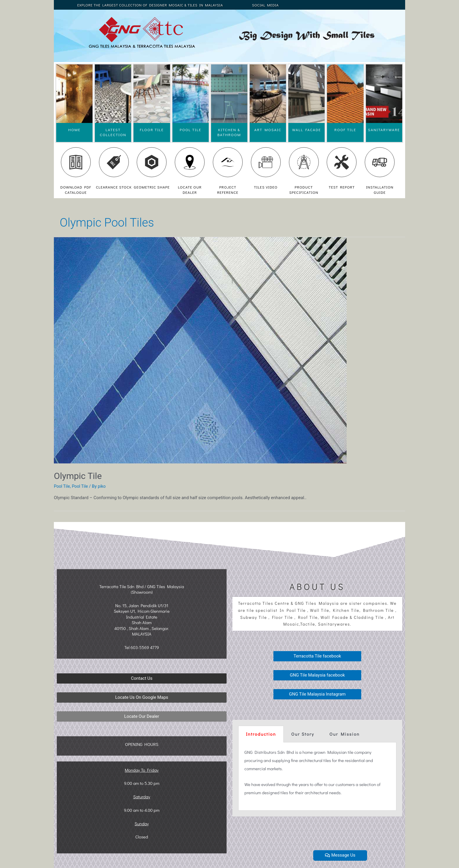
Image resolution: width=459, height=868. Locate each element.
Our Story (303, 734)
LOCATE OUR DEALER (190, 190)
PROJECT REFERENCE (228, 190)
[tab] (261, 734)
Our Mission (344, 734)
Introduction (261, 734)
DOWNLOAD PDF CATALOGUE (76, 190)
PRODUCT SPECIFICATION (304, 190)
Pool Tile (62, 486)
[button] (142, 678)
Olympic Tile (78, 476)
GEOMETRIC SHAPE (152, 187)
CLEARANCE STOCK (114, 187)
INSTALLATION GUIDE (380, 190)
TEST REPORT (342, 187)
